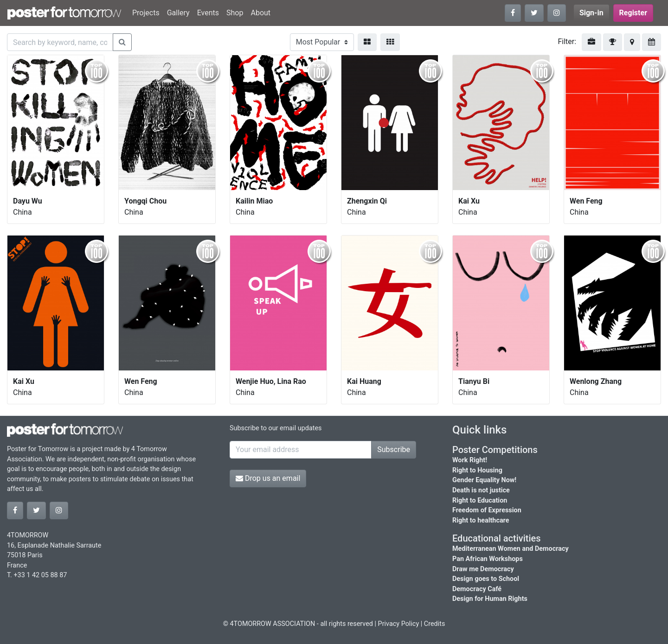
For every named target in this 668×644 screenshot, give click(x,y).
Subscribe (394, 450)
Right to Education (480, 501)
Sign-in (591, 13)
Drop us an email (268, 478)
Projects (146, 13)
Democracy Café (477, 589)
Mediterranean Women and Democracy (511, 549)
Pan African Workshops (488, 559)
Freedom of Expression (487, 510)
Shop (235, 13)
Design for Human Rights (490, 599)
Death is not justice (481, 490)
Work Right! (470, 460)
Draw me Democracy (483, 569)
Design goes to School (486, 579)
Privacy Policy (399, 624)
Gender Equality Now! (484, 480)
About (260, 13)
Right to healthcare (481, 520)
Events (208, 13)
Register (633, 13)
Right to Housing (477, 470)
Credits (435, 624)
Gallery (178, 13)
